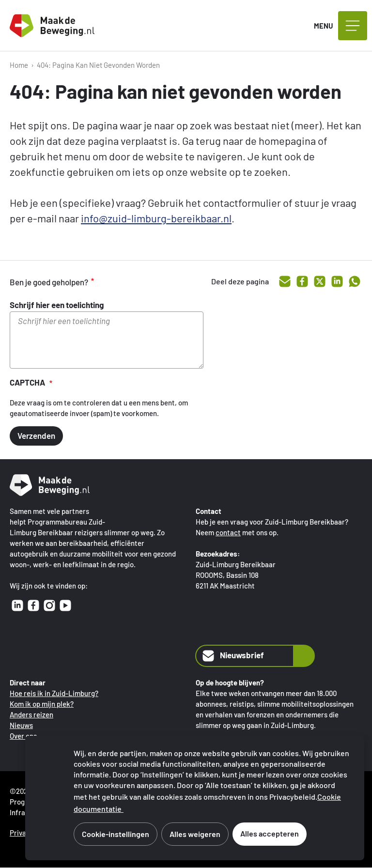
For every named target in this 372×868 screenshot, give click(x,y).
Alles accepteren (270, 833)
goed (116, 282)
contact (228, 532)
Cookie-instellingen (116, 834)
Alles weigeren (195, 834)
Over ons (23, 736)
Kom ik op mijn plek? (42, 704)
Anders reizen (31, 714)
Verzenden (36, 435)
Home (19, 65)
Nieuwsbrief (232, 656)
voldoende (137, 282)
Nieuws (21, 725)
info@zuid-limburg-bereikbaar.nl (156, 218)
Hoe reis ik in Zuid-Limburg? (54, 693)
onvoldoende (157, 282)
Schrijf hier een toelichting (57, 305)
